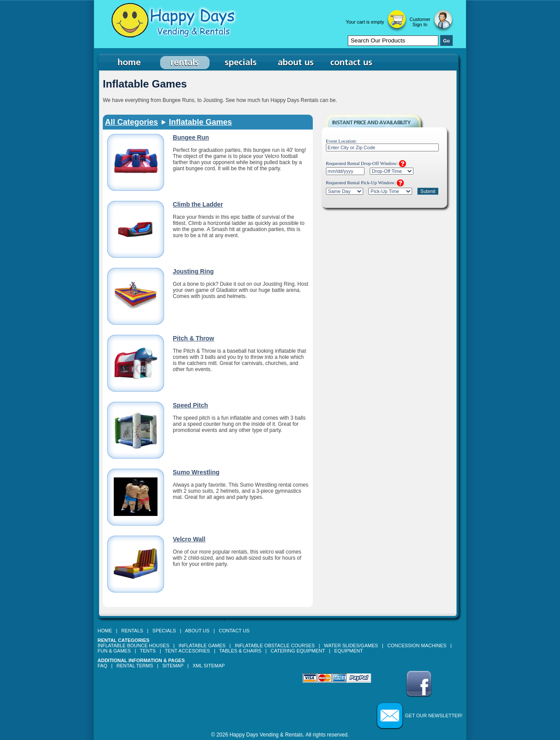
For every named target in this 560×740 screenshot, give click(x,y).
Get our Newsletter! (434, 715)
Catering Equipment (298, 651)
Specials (164, 631)
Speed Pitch (190, 405)
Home (105, 631)
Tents (148, 651)
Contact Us (234, 631)
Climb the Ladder (198, 204)
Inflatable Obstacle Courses (275, 645)
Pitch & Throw (193, 338)
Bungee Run (191, 137)
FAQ (102, 666)
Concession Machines (417, 645)
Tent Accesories (187, 651)
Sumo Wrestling (196, 472)
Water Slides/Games (351, 645)
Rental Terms (135, 666)
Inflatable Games (200, 122)
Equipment (348, 651)
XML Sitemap (209, 666)
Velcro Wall (189, 539)
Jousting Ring (193, 271)
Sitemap (173, 666)
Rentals (132, 631)
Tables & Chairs (240, 651)
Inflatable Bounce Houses (133, 645)
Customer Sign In (420, 22)
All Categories (131, 122)
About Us (197, 631)
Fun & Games (114, 651)
